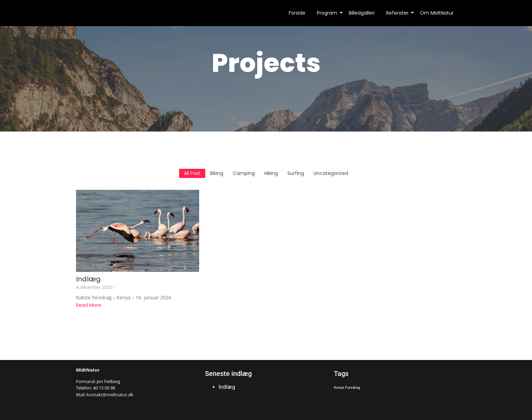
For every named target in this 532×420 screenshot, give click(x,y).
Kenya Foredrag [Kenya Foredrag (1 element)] (347, 388)
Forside (297, 13)
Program (328, 13)
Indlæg (88, 279)
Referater (398, 13)
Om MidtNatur (437, 13)
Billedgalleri (362, 13)
